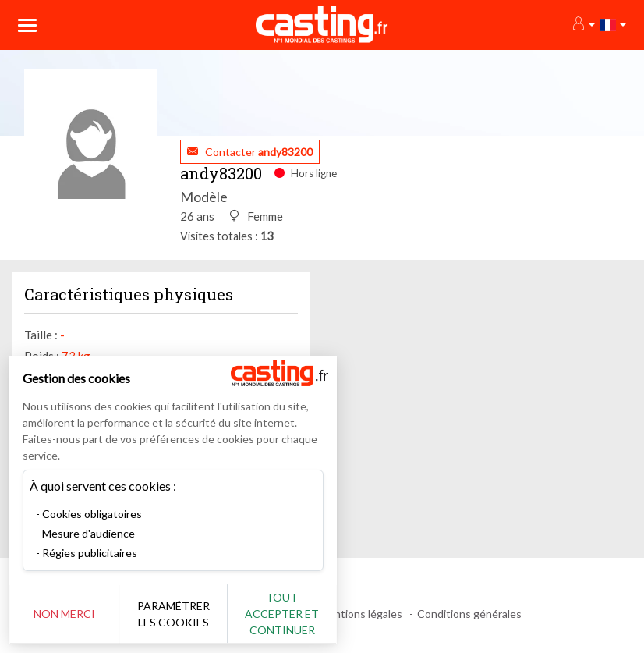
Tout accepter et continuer (282, 614)
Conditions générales (469, 614)
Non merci (64, 614)
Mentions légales (361, 614)
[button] (583, 25)
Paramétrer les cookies (173, 614)
